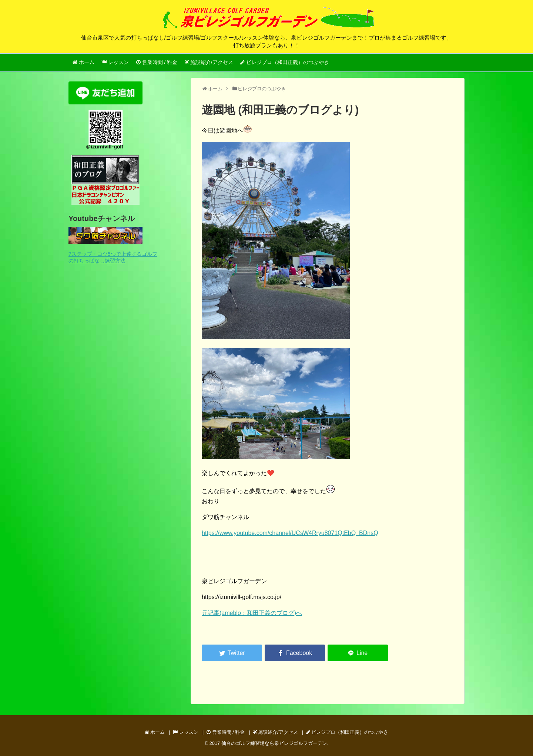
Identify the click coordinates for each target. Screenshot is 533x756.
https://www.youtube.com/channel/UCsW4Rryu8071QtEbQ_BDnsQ (290, 533)
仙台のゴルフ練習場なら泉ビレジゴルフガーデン (274, 743)
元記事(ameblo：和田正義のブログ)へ (252, 613)
